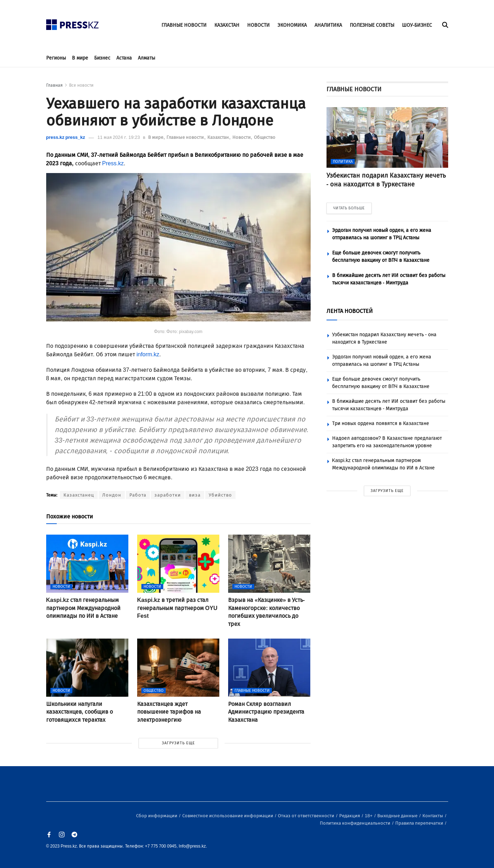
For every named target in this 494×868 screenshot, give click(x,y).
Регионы (56, 58)
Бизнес (102, 58)
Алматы (147, 58)
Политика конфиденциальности (356, 823)
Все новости (81, 85)
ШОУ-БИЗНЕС (417, 25)
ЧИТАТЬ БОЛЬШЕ (349, 208)
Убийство (220, 495)
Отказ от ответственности (307, 816)
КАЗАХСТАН (227, 25)
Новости (242, 137)
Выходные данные (398, 816)
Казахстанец (79, 495)
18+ (369, 816)
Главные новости (186, 137)
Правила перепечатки (420, 823)
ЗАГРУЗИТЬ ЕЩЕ (178, 743)
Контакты (433, 816)
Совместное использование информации (228, 816)
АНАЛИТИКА (328, 25)
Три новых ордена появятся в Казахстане (381, 423)
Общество (265, 137)
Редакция (350, 816)
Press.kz (113, 163)
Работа (138, 495)
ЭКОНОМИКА (292, 25)
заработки (168, 495)
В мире (80, 58)
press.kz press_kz (66, 137)
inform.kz (148, 354)
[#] (73, 23)
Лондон (112, 495)
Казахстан (219, 137)
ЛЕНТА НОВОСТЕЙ (350, 311)
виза (195, 495)
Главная (54, 85)
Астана (124, 58)
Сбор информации (157, 816)
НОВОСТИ (258, 25)
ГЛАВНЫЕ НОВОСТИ (184, 25)
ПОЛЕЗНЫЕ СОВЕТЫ (372, 25)
